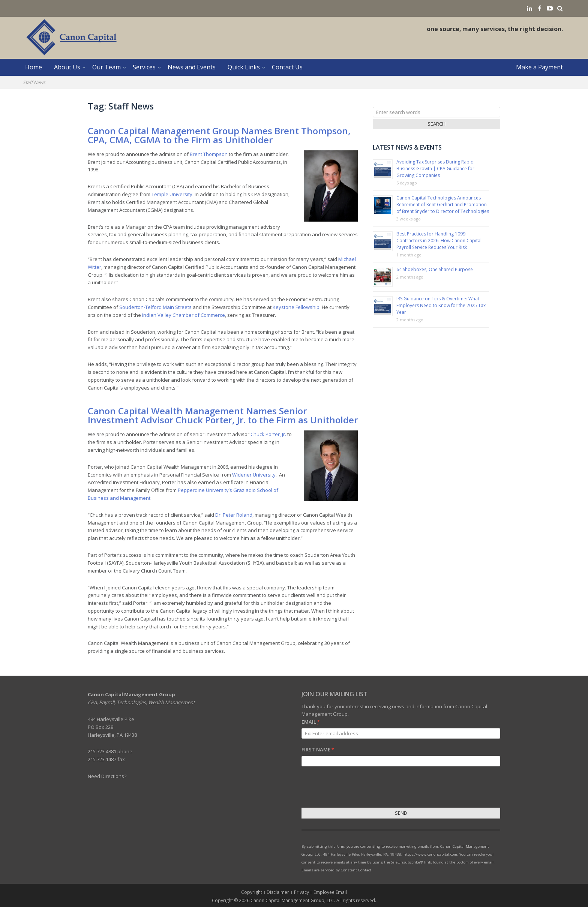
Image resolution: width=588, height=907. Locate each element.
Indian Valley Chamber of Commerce (184, 315)
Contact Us (287, 67)
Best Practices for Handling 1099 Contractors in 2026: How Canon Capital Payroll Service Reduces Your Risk (439, 241)
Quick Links (244, 67)
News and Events (192, 67)
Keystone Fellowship (296, 307)
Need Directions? (107, 776)
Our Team (106, 67)
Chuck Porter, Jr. (268, 434)
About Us (67, 67)
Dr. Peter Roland (234, 515)
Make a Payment (539, 67)
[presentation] (358, 788)
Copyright (252, 892)
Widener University (254, 475)
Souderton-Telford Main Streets (155, 307)
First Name (318, 750)
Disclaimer (278, 892)
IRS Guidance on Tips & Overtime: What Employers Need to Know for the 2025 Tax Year (441, 305)
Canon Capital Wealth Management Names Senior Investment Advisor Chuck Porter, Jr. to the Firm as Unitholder (223, 415)
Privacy (301, 892)
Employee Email (330, 892)
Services (144, 67)
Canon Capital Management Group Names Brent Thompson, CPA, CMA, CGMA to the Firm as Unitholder (219, 135)
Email (310, 722)
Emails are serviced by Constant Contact (336, 870)
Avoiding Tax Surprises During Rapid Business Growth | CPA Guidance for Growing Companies (435, 169)
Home (34, 67)
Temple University (172, 194)
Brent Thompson (209, 154)
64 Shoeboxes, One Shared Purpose (435, 269)
